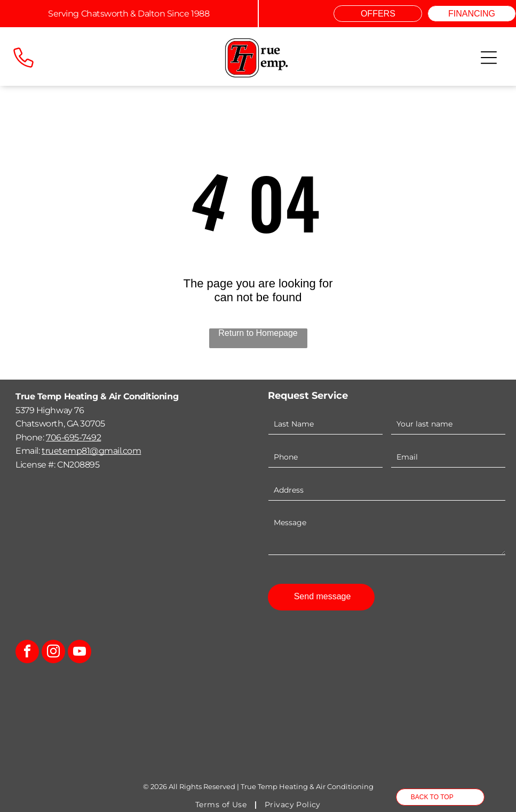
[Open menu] (489, 58)
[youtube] (80, 653)
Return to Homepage (258, 333)
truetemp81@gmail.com (91, 451)
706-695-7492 (73, 437)
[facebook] (27, 653)
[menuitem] (222, 805)
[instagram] (53, 653)
